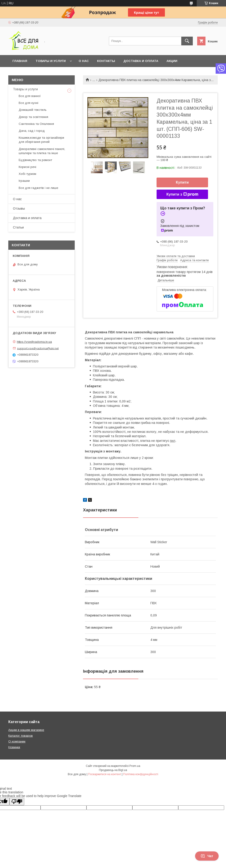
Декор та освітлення (33, 117)
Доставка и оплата (141, 61)
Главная (20, 61)
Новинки (14, 747)
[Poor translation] (17, 802)
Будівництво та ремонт (35, 160)
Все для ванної (30, 96)
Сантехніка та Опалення (36, 124)
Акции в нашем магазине (26, 730)
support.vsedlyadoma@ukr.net (38, 348)
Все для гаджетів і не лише (38, 188)
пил (173, 441)
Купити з (182, 194)
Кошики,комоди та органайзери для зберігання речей (41, 140)
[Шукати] (187, 41)
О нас (84, 61)
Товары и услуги (51, 61)
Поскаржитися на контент (105, 774)
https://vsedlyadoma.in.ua (34, 342)
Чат (207, 856)
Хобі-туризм (27, 174)
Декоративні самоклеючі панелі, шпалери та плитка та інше (42, 151)
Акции (172, 61)
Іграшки (24, 181)
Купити (182, 182)
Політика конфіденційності (141, 774)
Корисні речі (27, 167)
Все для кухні (28, 103)
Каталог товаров (21, 736)
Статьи (18, 227)
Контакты (106, 61)
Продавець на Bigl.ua (113, 770)
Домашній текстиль (33, 110)
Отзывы (19, 208)
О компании (17, 741)
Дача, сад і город (32, 131)
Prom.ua (135, 766)
